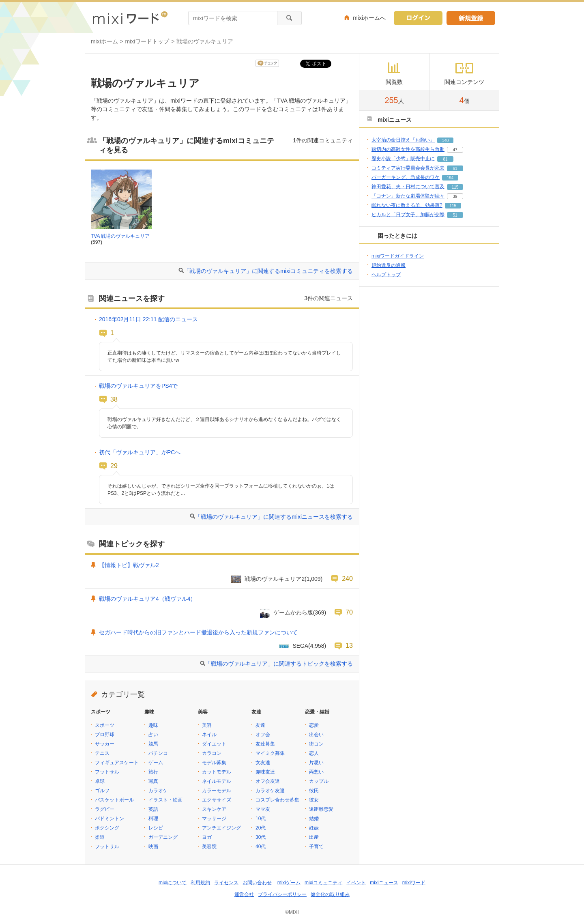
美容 (207, 725)
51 (455, 215)
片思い (316, 763)
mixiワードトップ (147, 41)
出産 (314, 837)
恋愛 (314, 725)
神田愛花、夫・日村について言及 (408, 187)
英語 (153, 809)
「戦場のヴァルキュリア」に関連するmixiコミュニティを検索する (268, 271)
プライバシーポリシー (282, 894)
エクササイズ (217, 800)
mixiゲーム (289, 883)
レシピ (156, 828)
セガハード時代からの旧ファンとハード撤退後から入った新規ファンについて (198, 632)
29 (114, 466)
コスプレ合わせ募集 (277, 800)
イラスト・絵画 (165, 800)
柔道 (100, 837)
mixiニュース (384, 883)
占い (153, 735)
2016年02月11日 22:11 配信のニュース (148, 319)
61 (455, 169)
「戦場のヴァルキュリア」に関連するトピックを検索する (279, 664)
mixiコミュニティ (323, 883)
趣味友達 (265, 772)
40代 (261, 847)
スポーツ (105, 725)
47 (455, 150)
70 (349, 612)
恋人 (314, 753)
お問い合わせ (257, 883)
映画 (153, 847)
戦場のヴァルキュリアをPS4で (138, 386)
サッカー (105, 744)
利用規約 (200, 883)
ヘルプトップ (386, 275)
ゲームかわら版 (293, 612)
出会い (316, 735)
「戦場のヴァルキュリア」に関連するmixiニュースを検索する (274, 517)
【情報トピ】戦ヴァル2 (129, 565)
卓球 (100, 781)
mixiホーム (104, 41)
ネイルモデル (217, 781)
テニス (102, 753)
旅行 (153, 772)
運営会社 (244, 894)
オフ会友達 (268, 781)
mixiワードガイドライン (398, 256)
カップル (319, 781)
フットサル (107, 772)
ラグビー (105, 809)
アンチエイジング (221, 828)
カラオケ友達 (270, 791)
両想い (316, 772)
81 (445, 159)
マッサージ (214, 819)
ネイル (209, 735)
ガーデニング (163, 837)
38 (114, 399)
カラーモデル (217, 791)
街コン (316, 744)
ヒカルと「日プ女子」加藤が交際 (408, 215)
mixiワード (414, 883)
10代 (261, 819)
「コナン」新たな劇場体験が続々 (408, 196)
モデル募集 (214, 763)
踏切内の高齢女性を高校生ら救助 (408, 149)
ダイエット (214, 744)
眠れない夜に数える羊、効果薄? (407, 205)
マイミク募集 (270, 753)
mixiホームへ (369, 18)
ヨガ (207, 837)
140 (446, 141)
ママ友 (263, 809)
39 (455, 197)
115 (455, 187)
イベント (356, 883)
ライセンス (226, 883)
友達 (260, 725)
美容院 (209, 847)
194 (450, 178)
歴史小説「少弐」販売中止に (403, 159)
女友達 (263, 763)
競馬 (153, 744)
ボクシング (107, 828)
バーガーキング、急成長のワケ (406, 177)
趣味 (153, 725)
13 (349, 645)
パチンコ (158, 753)
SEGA (300, 646)
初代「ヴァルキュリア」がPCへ (140, 452)
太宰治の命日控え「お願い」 (403, 140)
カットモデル (217, 772)
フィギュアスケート (117, 763)
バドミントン (109, 819)
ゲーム (156, 763)
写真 (153, 781)
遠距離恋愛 (321, 809)
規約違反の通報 (389, 265)
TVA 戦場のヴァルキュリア (120, 236)
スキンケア (214, 809)
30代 (261, 837)
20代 (261, 828)
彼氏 (314, 791)
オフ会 (263, 735)
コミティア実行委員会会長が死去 (408, 168)
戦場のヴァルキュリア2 (275, 579)
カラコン (212, 753)
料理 (153, 819)
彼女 (314, 800)
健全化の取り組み (330, 894)
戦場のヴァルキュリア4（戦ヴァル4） (147, 599)
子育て (316, 847)
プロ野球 (105, 735)
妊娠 (314, 828)
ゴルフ (102, 791)
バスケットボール (114, 800)
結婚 (314, 819)
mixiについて (173, 883)
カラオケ (158, 791)
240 (347, 578)
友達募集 (265, 744)
